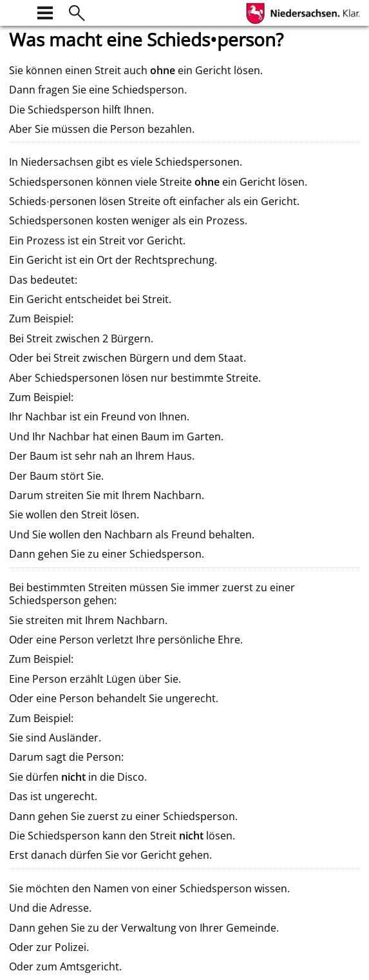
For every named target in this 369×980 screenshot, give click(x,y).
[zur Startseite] (17, 11)
